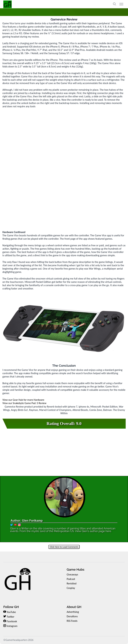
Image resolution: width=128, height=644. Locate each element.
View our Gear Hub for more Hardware (23, 400)
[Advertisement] (64, 207)
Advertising (73, 612)
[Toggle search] (115, 4)
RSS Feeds (72, 621)
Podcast (71, 579)
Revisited (72, 583)
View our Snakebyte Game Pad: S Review (24, 403)
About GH (74, 607)
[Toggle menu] (121, 4)
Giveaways (72, 575)
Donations (72, 616)
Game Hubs (75, 569)
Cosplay (71, 588)
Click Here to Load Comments (64, 547)
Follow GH (11, 607)
